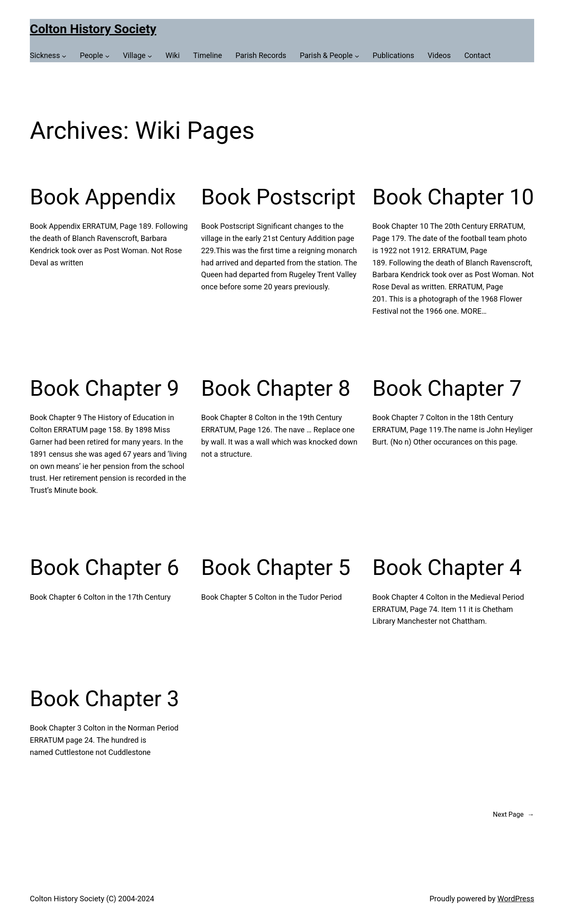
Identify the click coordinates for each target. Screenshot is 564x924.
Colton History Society (93, 29)
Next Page (514, 815)
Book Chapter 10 (453, 197)
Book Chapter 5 (276, 568)
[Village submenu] (137, 56)
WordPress (516, 899)
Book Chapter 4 (447, 568)
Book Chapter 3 (104, 699)
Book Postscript (278, 197)
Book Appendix (103, 197)
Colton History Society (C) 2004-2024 (92, 899)
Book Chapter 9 (104, 388)
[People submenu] (95, 56)
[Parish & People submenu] (329, 56)
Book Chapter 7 (447, 388)
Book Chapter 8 (276, 388)
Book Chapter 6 (104, 568)
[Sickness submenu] (48, 56)
